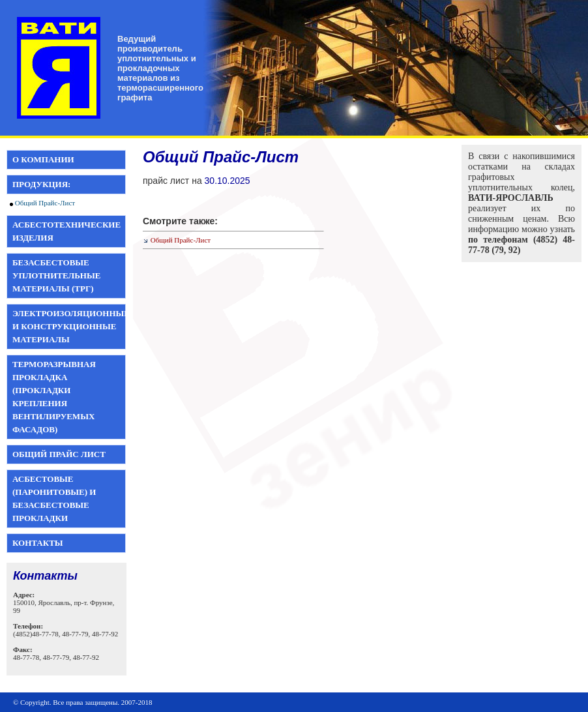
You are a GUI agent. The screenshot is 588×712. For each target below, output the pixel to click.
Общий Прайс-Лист (45, 203)
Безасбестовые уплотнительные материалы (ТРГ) (56, 275)
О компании (43, 159)
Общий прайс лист (59, 454)
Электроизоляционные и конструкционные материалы (71, 326)
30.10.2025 (228, 181)
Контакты (38, 543)
